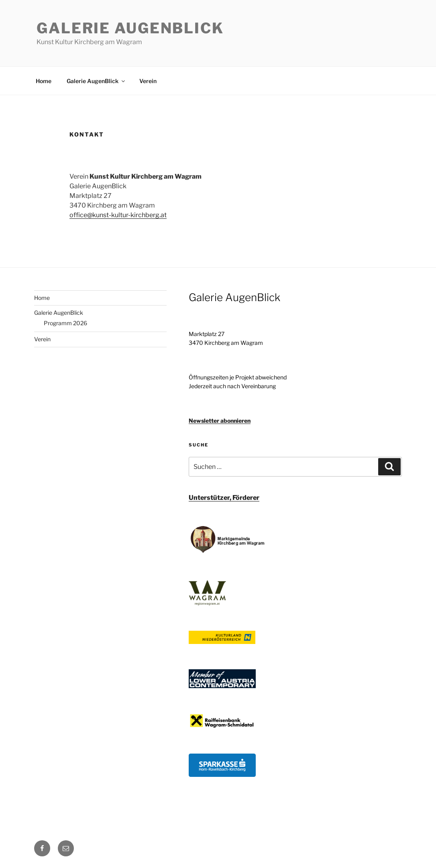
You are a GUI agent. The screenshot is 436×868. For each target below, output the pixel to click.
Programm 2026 (65, 323)
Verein (148, 81)
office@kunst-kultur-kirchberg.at (118, 215)
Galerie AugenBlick (130, 28)
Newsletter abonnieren (220, 421)
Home (44, 81)
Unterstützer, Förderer (224, 498)
